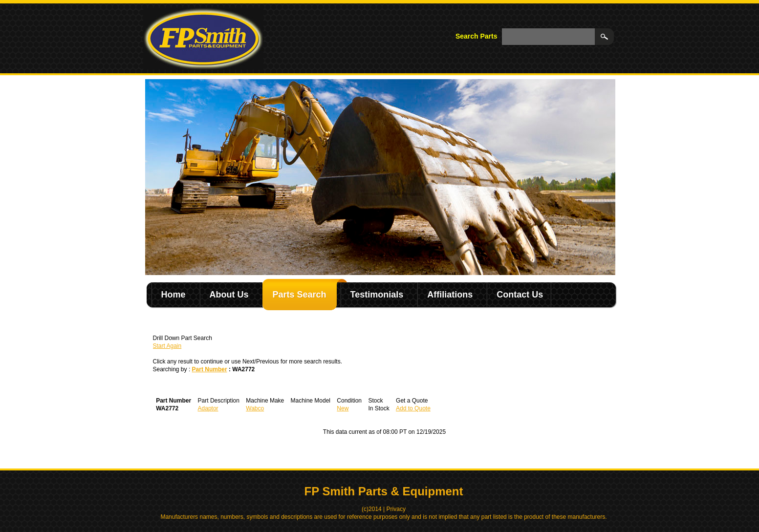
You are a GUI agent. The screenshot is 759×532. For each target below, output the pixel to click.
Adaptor (208, 408)
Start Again (167, 346)
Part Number (210, 369)
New (343, 408)
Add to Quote (413, 408)
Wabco (255, 408)
